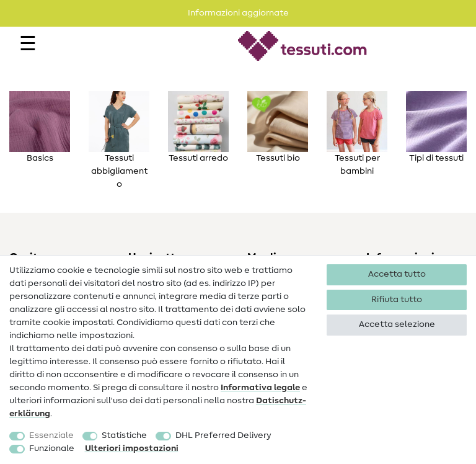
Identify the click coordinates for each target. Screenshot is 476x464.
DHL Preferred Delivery (223, 435)
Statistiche (124, 435)
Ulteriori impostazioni (132, 448)
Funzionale (52, 448)
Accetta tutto (397, 274)
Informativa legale (260, 388)
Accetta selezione (397, 324)
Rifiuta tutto (397, 300)
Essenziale (51, 435)
